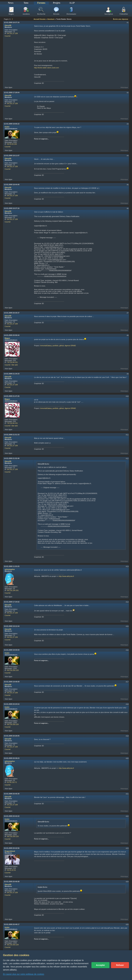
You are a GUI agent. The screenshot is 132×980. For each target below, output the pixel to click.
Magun (7, 338)
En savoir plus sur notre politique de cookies (24, 974)
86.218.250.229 (13, 670)
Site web (15, 365)
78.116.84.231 (12, 362)
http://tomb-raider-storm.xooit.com (46, 68)
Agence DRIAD (70, 346)
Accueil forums (40, 19)
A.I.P (72, 3)
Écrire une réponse (121, 19)
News (11, 3)
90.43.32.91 (12, 870)
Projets (57, 3)
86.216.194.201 (13, 590)
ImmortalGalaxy (46, 346)
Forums (41, 3)
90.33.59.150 (12, 144)
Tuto (26, 3)
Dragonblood (10, 851)
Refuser (120, 965)
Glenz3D (8, 25)
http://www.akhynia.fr (66, 576)
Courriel (8, 36)
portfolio (55, 346)
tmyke (7, 127)
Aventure (51, 19)
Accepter (100, 965)
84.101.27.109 (12, 33)
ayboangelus (10, 569)
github (62, 346)
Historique (124, 87)
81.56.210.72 (12, 782)
